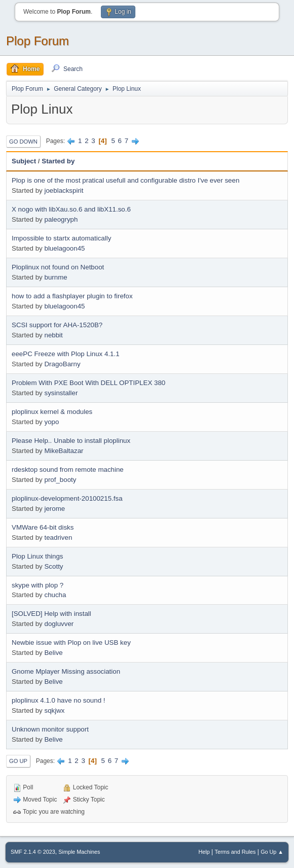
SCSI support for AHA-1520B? (57, 325)
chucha (55, 595)
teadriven (58, 537)
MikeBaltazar (64, 451)
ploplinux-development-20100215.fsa (67, 498)
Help (204, 852)
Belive (53, 653)
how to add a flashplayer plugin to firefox (72, 296)
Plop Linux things (38, 556)
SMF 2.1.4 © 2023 (33, 852)
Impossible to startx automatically (61, 238)
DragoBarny (62, 364)
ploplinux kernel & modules (52, 412)
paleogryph (61, 219)
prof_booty (60, 480)
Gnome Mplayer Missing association (66, 671)
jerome (54, 509)
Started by (58, 161)
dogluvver (59, 624)
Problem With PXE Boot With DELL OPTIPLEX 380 (88, 383)
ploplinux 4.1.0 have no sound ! (59, 700)
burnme (56, 277)
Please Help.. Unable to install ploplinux (71, 441)
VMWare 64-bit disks (43, 527)
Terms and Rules (235, 852)
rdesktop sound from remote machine (68, 470)
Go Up (18, 761)
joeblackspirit (64, 190)
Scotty (53, 566)
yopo (51, 422)
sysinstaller (61, 393)
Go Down (23, 142)
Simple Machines (79, 852)
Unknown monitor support (50, 729)
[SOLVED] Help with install (51, 614)
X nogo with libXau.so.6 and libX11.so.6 (71, 209)
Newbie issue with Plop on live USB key (71, 643)
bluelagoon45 (64, 248)
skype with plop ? (38, 585)
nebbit (53, 335)
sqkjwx (54, 710)
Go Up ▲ (272, 852)
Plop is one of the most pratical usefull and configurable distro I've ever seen (125, 180)
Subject (24, 161)
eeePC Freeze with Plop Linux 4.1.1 (66, 354)
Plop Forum (38, 41)
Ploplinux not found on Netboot (58, 267)
